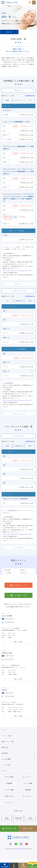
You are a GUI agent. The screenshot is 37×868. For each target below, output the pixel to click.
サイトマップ (9, 803)
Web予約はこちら (17, 585)
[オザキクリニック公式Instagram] (30, 2)
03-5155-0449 (8, 622)
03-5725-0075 (8, 659)
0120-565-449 (8, 619)
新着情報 (9, 783)
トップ (18, 730)
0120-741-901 (7, 656)
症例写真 (22, 570)
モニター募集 (9, 790)
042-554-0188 (8, 696)
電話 (14, 865)
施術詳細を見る (30, 96)
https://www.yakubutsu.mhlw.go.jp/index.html (17, 271)
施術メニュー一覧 (18, 742)
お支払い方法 (23, 573)
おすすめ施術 (9, 777)
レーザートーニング (18, 414)
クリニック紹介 (18, 736)
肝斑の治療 (6, 570)
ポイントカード (28, 777)
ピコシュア (18, 284)
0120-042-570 (8, 693)
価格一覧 (9, 32)
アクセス (18, 771)
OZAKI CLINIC (18, 849)
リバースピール (18, 547)
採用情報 (28, 790)
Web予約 (28, 829)
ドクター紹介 (18, 765)
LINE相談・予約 (17, 595)
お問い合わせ (9, 796)
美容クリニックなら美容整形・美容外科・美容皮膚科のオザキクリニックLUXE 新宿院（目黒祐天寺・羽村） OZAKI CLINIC (10, 2)
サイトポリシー (28, 796)
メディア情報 (28, 783)
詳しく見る (18, 642)
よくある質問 (7, 573)
